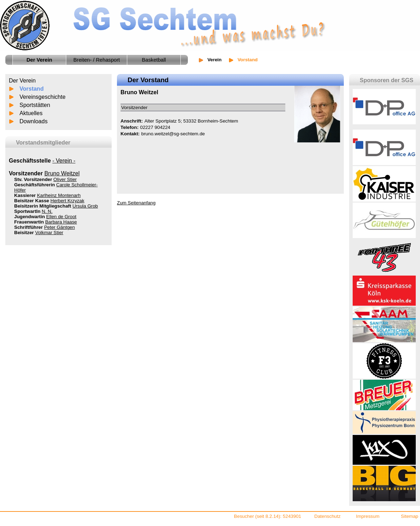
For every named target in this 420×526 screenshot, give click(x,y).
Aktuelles (31, 113)
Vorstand (32, 89)
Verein (214, 60)
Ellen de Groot (61, 217)
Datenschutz (327, 516)
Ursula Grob (85, 206)
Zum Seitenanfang (136, 203)
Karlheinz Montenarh (59, 195)
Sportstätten (35, 105)
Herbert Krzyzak (67, 201)
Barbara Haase (61, 222)
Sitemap (410, 516)
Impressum (368, 516)
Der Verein (22, 81)
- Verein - (64, 161)
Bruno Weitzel (62, 173)
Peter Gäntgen (59, 227)
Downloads (33, 121)
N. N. (47, 211)
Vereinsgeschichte (43, 97)
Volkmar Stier (49, 233)
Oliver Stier (65, 179)
